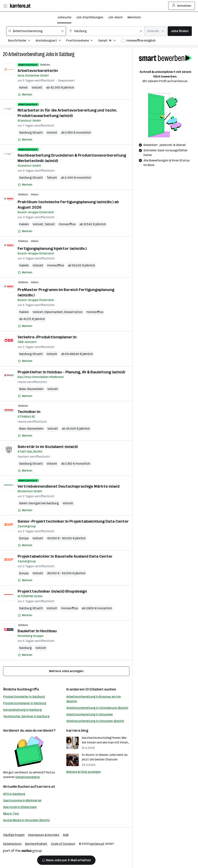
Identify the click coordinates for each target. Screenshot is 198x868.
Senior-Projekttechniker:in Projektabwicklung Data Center (73, 521)
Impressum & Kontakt (44, 835)
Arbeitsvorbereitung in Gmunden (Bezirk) (95, 721)
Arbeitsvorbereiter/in (38, 71)
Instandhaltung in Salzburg (22, 710)
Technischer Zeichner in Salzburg (26, 716)
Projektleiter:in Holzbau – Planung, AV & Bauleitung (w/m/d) (71, 372)
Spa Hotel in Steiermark (20, 807)
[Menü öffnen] (5, 6)
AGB (66, 835)
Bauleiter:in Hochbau (37, 631)
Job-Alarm (115, 17)
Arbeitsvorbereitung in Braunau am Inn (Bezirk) (94, 699)
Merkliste (134, 17)
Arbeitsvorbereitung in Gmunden (90, 714)
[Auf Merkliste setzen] (25, 95)
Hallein (24, 224)
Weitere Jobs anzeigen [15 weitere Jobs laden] (66, 671)
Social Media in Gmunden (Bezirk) (26, 820)
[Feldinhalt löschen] (62, 31)
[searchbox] (36, 31)
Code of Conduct (63, 844)
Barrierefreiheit (36, 844)
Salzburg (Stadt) (31, 133)
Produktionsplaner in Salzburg (25, 703)
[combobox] (36, 31)
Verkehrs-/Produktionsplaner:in (47, 337)
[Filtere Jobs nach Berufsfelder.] (22, 41)
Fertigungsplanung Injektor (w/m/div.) (52, 248)
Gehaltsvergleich (28, 777)
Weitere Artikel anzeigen (84, 772)
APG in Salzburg (14, 794)
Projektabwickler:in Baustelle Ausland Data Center (65, 556)
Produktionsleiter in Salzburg (24, 697)
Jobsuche (64, 17)
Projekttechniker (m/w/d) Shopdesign (52, 591)
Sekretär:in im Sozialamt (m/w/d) (48, 447)
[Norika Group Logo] (22, 852)
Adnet (23, 87)
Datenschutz (12, 844)
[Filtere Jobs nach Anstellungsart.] (51, 41)
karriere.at (46, 787)
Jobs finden (180, 31)
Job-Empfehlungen (90, 17)
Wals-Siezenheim (31, 389)
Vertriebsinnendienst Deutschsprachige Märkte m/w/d (69, 486)
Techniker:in (29, 412)
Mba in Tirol (11, 814)
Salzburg (67, 54)
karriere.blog (77, 731)
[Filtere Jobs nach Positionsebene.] (82, 41)
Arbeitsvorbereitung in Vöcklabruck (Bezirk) (97, 708)
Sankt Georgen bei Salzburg (39, 503)
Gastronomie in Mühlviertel (22, 800)
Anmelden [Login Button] (182, 6)
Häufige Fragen (14, 835)
